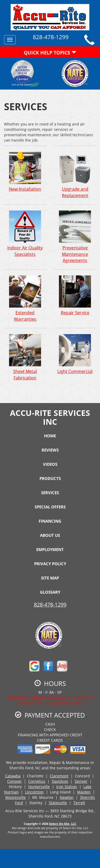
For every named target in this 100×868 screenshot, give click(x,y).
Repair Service (75, 295)
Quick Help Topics (50, 53)
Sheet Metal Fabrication (25, 357)
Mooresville (16, 797)
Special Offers (50, 507)
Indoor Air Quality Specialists (25, 234)
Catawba (13, 776)
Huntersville (39, 787)
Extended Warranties (25, 298)
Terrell (79, 803)
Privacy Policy (50, 564)
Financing (50, 521)
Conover (15, 781)
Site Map (50, 578)
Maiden (84, 792)
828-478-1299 (50, 605)
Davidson (60, 781)
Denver (81, 781)
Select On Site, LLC (63, 824)
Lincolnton (34, 792)
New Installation (25, 172)
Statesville (58, 803)
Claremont (59, 776)
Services (50, 493)
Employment (50, 549)
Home (50, 436)
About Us (50, 535)
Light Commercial (75, 354)
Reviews (50, 450)
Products (50, 478)
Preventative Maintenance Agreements (75, 237)
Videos (50, 464)
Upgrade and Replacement (75, 175)
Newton (67, 797)
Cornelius (37, 781)
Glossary (50, 592)
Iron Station (67, 787)
